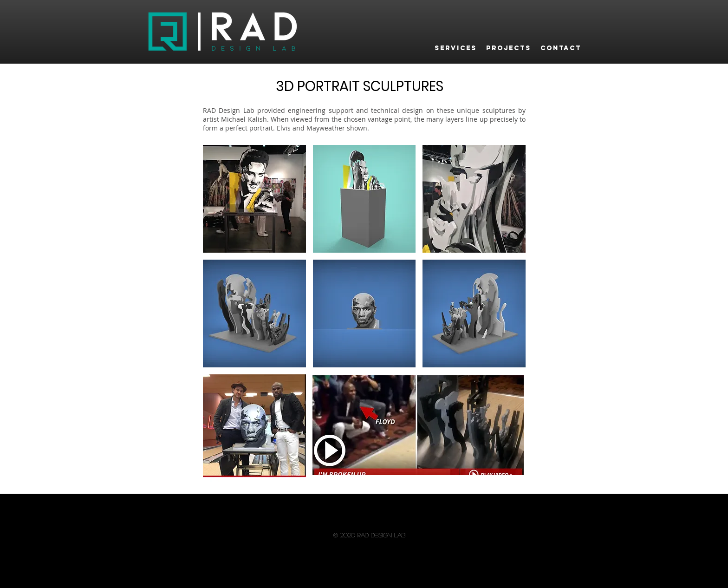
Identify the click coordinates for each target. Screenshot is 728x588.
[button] (254, 199)
